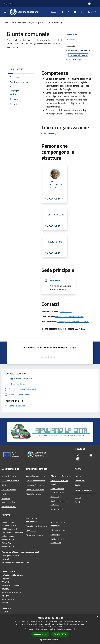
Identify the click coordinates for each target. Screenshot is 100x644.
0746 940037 (66, 312)
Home (5, 23)
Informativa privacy (59, 530)
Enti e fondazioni (9, 490)
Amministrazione (19, 23)
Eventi (78, 502)
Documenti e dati (9, 507)
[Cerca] (95, 12)
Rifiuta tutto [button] (60, 634)
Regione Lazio (10, 3)
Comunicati (80, 481)
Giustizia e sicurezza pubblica (59, 482)
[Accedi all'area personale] (89, 4)
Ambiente (55, 496)
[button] (50, 640)
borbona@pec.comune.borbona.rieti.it (73, 322)
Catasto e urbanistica (35, 490)
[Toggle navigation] (5, 12)
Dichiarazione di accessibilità (57, 541)
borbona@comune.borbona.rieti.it (69, 317)
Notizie (78, 476)
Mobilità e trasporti (34, 494)
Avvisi (78, 485)
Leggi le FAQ (31, 531)
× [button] (97, 617)
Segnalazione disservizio (36, 526)
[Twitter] (68, 12)
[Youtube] (74, 12)
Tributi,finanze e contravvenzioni (57, 490)
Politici (4, 494)
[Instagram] (80, 12)
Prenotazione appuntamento (32, 520)
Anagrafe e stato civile (35, 476)
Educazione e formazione (61, 476)
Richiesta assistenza (35, 535)
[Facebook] (61, 12)
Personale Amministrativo (8, 500)
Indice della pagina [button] (17, 69)
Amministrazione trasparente (58, 524)
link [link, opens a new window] (74, 629)
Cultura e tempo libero (35, 481)
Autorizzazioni (57, 509)
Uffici (4, 485)
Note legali (55, 535)
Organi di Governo (9, 476)
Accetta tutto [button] (40, 634)
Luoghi (78, 497)
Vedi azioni (73, 40)
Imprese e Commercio (35, 485)
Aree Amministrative (10, 481)
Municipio (55, 281)
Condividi (72, 35)
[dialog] (50, 629)
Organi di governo (37, 23)
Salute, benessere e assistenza (59, 503)
